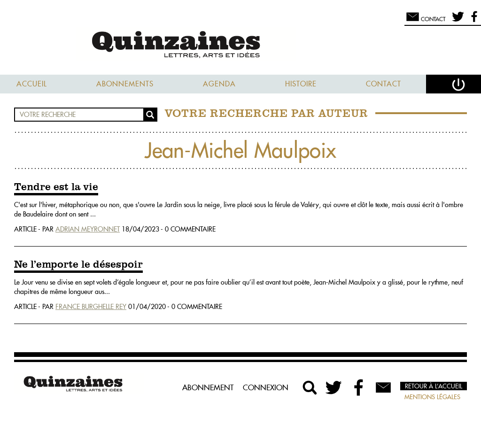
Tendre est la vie (56, 187)
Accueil (32, 84)
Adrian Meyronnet (88, 229)
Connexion (266, 387)
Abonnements (125, 84)
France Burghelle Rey (91, 307)
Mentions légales (432, 397)
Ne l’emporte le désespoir (78, 265)
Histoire (301, 84)
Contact (384, 84)
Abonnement (208, 387)
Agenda (219, 84)
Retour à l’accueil (434, 386)
